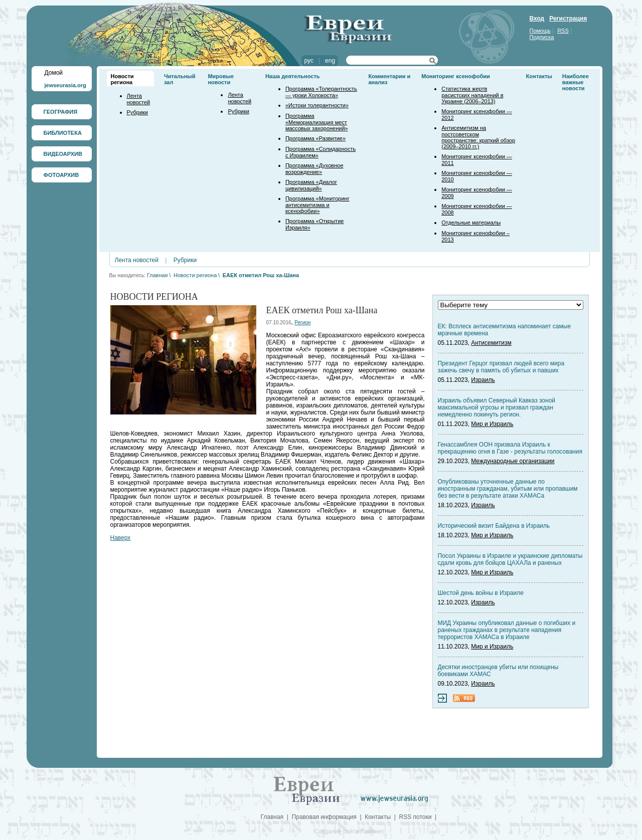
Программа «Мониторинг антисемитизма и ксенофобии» (317, 205)
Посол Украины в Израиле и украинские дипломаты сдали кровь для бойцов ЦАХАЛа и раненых (510, 559)
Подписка (542, 37)
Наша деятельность (293, 76)
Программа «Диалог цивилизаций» (311, 185)
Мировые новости (221, 79)
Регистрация (568, 19)
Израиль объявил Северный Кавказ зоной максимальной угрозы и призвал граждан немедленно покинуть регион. (497, 407)
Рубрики (137, 112)
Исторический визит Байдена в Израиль (494, 526)
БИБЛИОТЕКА (63, 133)
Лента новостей (139, 99)
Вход (537, 19)
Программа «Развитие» (315, 138)
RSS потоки (416, 817)
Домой (54, 73)
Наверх (121, 538)
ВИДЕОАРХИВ (63, 154)
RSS (563, 31)
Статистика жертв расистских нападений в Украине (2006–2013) (472, 95)
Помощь (540, 31)
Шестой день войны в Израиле (481, 593)
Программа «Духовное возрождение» (314, 169)
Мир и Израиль (492, 424)
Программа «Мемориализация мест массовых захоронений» (317, 122)
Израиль (483, 380)
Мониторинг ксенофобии (456, 76)
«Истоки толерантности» (317, 105)
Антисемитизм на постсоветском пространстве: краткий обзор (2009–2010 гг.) (478, 137)
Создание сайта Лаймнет (349, 831)
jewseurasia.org (65, 85)
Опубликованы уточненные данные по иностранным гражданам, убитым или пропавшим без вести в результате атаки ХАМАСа (508, 489)
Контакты (539, 76)
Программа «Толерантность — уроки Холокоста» (321, 92)
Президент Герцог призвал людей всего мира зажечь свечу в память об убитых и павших (501, 367)
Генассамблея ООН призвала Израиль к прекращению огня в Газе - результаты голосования (510, 448)
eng (330, 61)
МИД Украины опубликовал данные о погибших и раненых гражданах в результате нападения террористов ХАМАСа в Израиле (507, 630)
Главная (157, 275)
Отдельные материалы (471, 223)
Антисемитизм (491, 343)
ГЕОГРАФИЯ (61, 112)
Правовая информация (324, 817)
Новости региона (122, 79)
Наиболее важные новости (576, 82)
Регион (302, 323)
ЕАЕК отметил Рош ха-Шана (261, 275)
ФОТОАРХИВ (61, 175)
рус (309, 61)
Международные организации (513, 461)
